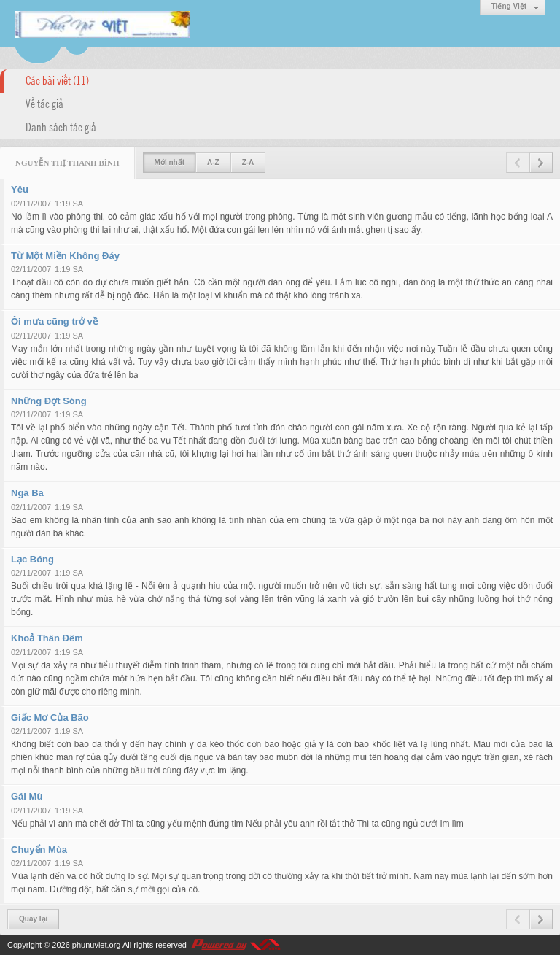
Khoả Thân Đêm (47, 638)
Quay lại (33, 919)
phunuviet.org (97, 945)
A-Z (213, 162)
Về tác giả (44, 103)
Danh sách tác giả (61, 126)
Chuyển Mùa (39, 850)
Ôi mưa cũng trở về (54, 321)
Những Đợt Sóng (49, 401)
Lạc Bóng (32, 559)
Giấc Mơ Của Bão (50, 718)
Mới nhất (170, 162)
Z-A (248, 162)
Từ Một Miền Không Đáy (65, 256)
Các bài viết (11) (57, 80)
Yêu (20, 189)
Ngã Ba (27, 493)
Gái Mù (27, 796)
